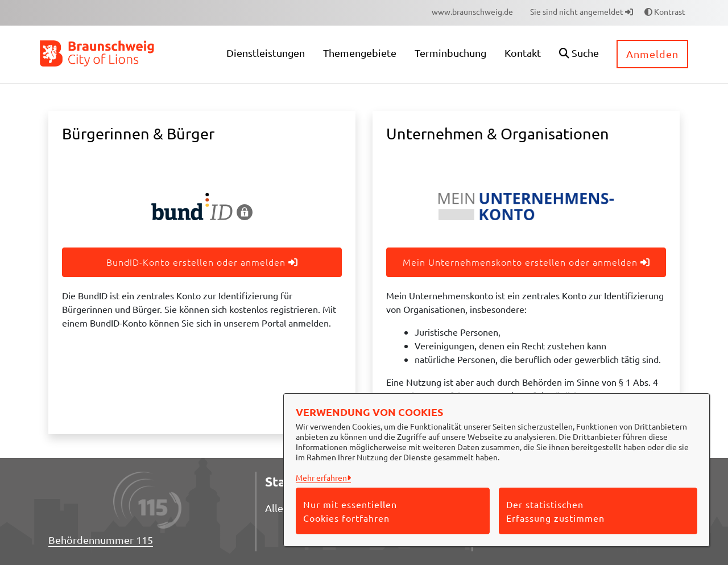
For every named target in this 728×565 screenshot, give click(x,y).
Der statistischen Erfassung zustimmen (555, 511)
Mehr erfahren (321, 477)
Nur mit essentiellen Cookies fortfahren (350, 511)
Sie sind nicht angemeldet (582, 11)
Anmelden (652, 54)
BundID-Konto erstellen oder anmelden (202, 262)
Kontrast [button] (665, 11)
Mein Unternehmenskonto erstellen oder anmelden (526, 262)
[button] (579, 54)
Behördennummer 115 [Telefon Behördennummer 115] (101, 540)
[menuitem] (472, 12)
